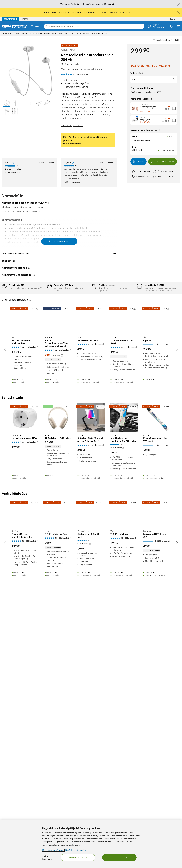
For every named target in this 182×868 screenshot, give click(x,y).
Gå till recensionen (13, 173)
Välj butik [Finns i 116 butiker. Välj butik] (130, 655)
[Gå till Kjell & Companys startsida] (15, 26)
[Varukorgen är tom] (179, 26)
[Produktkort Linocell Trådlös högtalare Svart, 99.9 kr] (58, 787)
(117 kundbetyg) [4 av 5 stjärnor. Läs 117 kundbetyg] (32, 620)
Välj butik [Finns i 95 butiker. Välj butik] (96, 655)
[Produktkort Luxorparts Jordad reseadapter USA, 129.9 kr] (25, 691)
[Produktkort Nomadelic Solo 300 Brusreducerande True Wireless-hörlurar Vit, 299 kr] (58, 593)
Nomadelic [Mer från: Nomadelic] (74, 64)
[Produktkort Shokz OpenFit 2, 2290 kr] (157, 593)
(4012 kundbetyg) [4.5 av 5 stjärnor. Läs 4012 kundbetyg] (84, 817)
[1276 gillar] (100, 776)
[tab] (10, 19)
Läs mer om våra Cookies (53, 850)
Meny (35, 26)
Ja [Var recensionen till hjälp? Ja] (106, 359)
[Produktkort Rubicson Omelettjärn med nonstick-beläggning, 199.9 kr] (25, 787)
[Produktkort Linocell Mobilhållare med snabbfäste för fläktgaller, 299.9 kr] (124, 691)
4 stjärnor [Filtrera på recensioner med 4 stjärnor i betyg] (41, 301)
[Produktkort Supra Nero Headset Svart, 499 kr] (91, 593)
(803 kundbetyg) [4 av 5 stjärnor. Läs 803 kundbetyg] (131, 620)
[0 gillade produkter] (172, 26)
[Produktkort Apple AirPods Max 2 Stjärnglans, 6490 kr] (58, 691)
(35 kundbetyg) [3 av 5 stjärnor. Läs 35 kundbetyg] (130, 811)
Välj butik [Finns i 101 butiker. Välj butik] (97, 751)
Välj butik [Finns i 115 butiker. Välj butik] (130, 751)
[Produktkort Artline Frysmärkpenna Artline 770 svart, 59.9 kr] (157, 691)
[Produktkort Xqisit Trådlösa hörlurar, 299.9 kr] (124, 787)
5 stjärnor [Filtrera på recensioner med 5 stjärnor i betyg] (41, 296)
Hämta (138, 162)
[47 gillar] (167, 776)
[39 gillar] (35, 680)
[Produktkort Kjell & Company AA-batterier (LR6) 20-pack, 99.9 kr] (91, 787)
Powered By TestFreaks (104, 524)
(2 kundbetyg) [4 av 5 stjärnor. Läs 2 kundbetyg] (162, 617)
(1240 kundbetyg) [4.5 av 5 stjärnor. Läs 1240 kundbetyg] (117, 721)
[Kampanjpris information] (169, 109)
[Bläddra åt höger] (177, 622)
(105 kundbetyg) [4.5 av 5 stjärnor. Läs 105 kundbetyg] (98, 718)
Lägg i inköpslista (161, 40)
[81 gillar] (101, 582)
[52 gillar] (134, 776)
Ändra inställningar (48, 857)
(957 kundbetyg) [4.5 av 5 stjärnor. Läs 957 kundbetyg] (32, 814)
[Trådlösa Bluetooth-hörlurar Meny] (69, 34)
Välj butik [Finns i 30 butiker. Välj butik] (162, 751)
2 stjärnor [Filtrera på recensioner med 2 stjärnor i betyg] (41, 310)
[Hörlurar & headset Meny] (36, 34)
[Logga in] (156, 26)
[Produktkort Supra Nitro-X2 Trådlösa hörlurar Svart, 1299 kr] (25, 593)
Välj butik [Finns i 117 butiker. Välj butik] (31, 751)
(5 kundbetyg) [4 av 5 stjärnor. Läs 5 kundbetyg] (162, 718)
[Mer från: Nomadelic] (13, 197)
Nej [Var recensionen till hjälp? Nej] (112, 359)
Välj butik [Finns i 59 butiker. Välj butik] (30, 655)
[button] (7, 103)
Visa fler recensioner (59, 533)
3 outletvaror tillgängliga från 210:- (146, 92)
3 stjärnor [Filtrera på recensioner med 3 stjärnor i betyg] (41, 305)
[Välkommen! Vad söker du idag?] (96, 26)
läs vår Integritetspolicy (76, 850)
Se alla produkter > (72, 144)
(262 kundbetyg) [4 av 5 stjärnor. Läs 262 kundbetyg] (65, 623)
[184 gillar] (100, 680)
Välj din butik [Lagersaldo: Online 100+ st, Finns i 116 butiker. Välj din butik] (137, 150)
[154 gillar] (67, 776)
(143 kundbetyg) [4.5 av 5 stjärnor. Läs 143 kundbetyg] (98, 617)
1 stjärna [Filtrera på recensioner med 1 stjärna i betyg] (41, 314)
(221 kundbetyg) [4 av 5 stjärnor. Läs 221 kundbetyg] (65, 811)
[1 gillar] (68, 680)
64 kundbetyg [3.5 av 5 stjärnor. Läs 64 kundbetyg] (82, 74)
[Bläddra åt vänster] (5, 622)
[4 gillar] (176, 40)
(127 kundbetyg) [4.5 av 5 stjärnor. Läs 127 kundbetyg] (32, 715)
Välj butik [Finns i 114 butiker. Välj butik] (64, 655)
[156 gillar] (133, 582)
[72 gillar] (35, 582)
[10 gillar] (68, 582)
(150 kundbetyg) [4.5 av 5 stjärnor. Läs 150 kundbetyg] (163, 814)
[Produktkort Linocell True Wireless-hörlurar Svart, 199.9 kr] (124, 593)
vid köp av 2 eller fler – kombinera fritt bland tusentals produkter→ (88, 12)
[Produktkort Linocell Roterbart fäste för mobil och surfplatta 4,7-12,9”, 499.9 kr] (91, 691)
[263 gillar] (133, 680)
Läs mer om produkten (72, 125)
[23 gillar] (167, 680)
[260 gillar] (35, 776)
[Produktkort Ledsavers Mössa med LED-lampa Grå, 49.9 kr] (157, 787)
